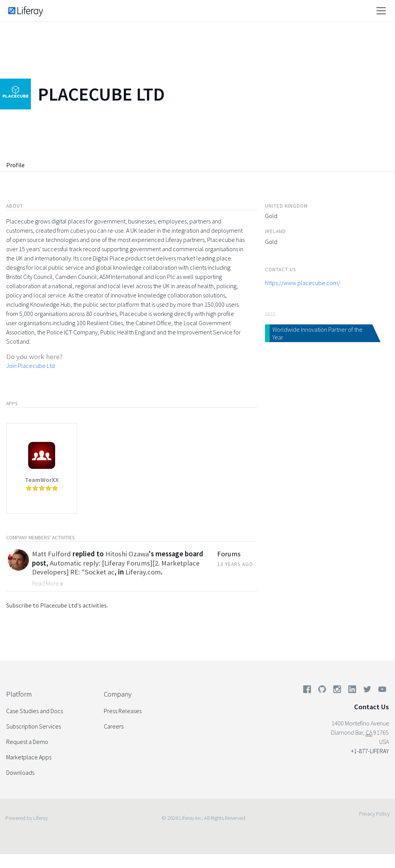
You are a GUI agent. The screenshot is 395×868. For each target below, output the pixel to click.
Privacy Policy (374, 814)
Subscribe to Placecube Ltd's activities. (57, 605)
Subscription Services (34, 726)
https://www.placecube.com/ (303, 283)
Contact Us (371, 707)
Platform (19, 694)
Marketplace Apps (29, 757)
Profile (15, 165)
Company (118, 694)
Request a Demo (27, 742)
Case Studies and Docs (35, 711)
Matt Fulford (51, 554)
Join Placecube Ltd (30, 366)
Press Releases (123, 711)
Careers (114, 726)
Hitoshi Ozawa (127, 554)
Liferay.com (143, 572)
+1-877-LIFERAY (370, 751)
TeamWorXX (42, 480)
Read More (47, 583)
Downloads (20, 772)
